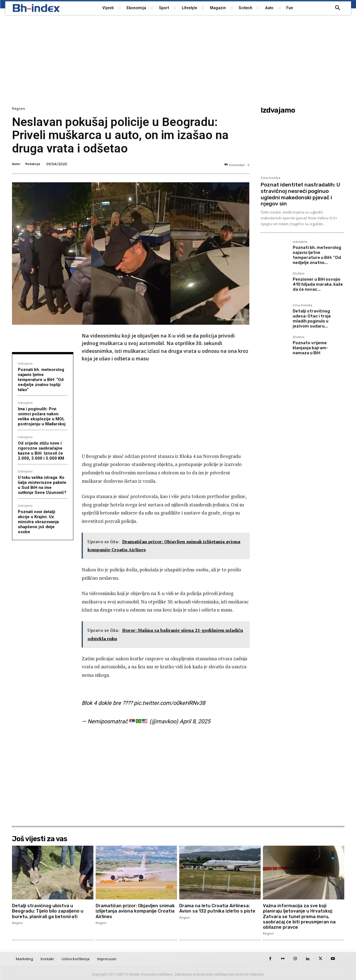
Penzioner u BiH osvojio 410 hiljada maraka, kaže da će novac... (318, 284)
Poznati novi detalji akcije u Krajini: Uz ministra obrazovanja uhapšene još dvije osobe (38, 522)
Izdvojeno (25, 363)
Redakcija (33, 164)
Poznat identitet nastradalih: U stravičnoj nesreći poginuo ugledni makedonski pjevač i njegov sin (300, 194)
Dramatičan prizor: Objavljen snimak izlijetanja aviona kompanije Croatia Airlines (135, 911)
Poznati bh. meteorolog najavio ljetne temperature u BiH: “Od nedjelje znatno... (317, 255)
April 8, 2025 (195, 721)
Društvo (299, 274)
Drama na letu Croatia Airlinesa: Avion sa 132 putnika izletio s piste (217, 908)
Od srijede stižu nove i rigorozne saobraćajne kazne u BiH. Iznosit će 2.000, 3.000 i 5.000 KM (41, 451)
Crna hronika (270, 178)
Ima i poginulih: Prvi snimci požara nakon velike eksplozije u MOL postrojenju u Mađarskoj (42, 416)
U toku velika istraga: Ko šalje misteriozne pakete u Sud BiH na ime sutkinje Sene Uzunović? (42, 485)
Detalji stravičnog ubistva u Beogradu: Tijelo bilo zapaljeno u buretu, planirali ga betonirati (48, 911)
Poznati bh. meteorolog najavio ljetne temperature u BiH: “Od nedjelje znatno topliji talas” (41, 380)
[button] (338, 8)
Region (19, 109)
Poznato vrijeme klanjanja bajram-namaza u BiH (310, 348)
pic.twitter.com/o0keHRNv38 (169, 703)
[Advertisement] (178, 60)
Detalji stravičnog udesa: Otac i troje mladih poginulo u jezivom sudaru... (312, 319)
